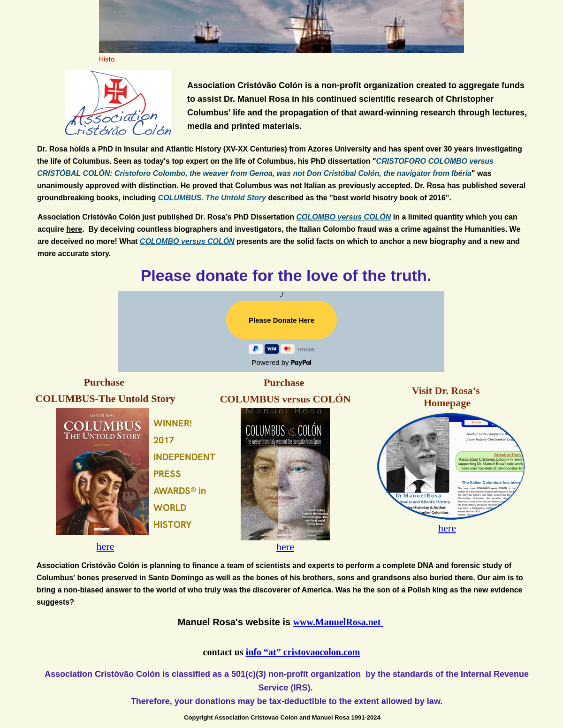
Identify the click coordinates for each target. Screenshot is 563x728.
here (74, 229)
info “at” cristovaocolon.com (303, 652)
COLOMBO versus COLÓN (344, 217)
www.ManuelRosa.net (337, 622)
